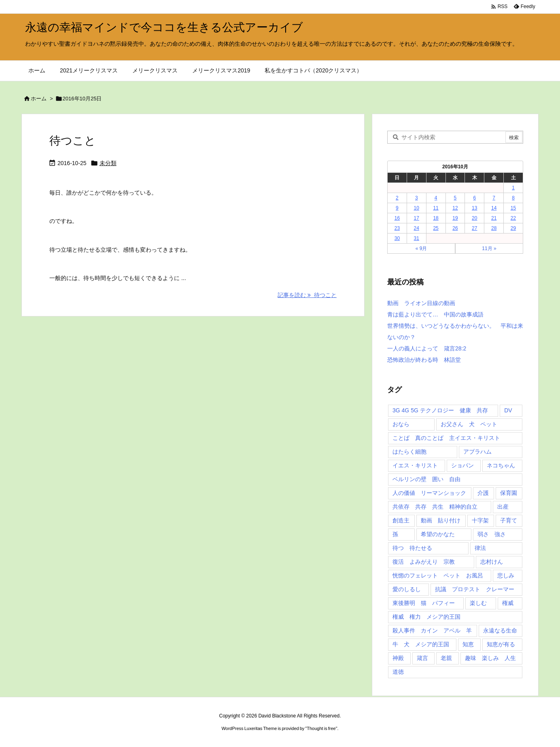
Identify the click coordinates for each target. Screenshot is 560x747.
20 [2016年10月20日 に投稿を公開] (474, 218)
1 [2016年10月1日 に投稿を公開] (513, 188)
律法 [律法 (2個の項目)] (480, 548)
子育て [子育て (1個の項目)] (509, 520)
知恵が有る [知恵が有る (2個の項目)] (501, 644)
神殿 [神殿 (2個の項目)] (398, 658)
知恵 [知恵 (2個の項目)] (468, 644)
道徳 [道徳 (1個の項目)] (398, 672)
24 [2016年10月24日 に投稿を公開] (417, 228)
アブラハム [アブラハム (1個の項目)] (477, 452)
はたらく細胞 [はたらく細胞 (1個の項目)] (409, 452)
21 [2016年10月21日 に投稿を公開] (494, 218)
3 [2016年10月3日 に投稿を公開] (417, 198)
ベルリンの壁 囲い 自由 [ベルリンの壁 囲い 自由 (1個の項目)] (426, 479)
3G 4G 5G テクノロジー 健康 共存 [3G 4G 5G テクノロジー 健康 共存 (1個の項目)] (440, 410)
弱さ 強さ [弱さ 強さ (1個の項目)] (492, 534)
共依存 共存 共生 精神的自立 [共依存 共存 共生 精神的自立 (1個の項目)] (435, 507)
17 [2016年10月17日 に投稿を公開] (417, 218)
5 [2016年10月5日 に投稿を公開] (455, 198)
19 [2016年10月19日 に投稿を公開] (455, 218)
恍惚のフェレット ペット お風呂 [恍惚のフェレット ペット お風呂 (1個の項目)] (438, 575)
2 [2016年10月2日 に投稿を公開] (397, 198)
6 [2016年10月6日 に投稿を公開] (474, 198)
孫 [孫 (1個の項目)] (395, 534)
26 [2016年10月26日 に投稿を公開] (455, 228)
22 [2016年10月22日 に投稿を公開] (513, 218)
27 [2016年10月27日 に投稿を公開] (474, 228)
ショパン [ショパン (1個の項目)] (462, 465)
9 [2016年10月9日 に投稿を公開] (397, 208)
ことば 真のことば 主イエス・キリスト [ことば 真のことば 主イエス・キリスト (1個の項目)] (446, 438)
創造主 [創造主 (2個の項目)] (401, 520)
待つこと (73, 141)
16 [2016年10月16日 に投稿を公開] (397, 218)
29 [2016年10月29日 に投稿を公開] (513, 228)
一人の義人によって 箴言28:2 (427, 348)
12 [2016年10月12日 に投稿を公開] (455, 208)
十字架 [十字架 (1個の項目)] (480, 520)
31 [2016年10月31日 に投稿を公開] (417, 238)
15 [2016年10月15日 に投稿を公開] (513, 208)
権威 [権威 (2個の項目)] (508, 603)
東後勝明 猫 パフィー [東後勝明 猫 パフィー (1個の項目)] (424, 603)
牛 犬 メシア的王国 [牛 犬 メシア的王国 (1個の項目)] (421, 644)
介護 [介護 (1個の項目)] (483, 493)
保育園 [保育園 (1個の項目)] (509, 493)
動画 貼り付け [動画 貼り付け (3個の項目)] (441, 520)
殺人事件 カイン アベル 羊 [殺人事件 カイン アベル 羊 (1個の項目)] (432, 630)
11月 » (489, 248)
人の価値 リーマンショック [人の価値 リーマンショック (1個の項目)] (429, 493)
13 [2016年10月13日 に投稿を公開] (474, 208)
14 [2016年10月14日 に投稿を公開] (494, 208)
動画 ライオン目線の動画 (421, 303)
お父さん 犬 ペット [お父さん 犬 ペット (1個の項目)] (469, 424)
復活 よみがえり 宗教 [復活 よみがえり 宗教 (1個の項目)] (424, 562)
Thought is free (321, 728)
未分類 (108, 163)
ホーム (39, 99)
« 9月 (421, 248)
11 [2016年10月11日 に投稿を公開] (436, 208)
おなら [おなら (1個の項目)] (401, 424)
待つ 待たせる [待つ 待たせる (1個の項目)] (412, 548)
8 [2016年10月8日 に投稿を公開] (513, 198)
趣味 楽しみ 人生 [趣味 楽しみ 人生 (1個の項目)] (490, 658)
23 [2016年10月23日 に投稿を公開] (397, 228)
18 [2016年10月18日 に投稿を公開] (436, 218)
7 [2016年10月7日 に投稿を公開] (494, 198)
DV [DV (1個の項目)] (508, 410)
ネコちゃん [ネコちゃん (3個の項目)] (501, 465)
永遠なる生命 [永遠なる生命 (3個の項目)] (500, 630)
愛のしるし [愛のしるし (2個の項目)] (407, 589)
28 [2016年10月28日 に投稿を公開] (494, 228)
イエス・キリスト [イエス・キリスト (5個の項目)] (415, 465)
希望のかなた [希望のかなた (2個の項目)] (438, 534)
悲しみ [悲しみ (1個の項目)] (506, 575)
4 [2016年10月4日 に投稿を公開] (436, 198)
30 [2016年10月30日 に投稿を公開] (397, 238)
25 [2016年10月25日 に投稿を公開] (436, 228)
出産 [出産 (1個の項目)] (503, 507)
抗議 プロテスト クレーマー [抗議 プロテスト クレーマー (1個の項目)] (475, 589)
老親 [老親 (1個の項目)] (446, 658)
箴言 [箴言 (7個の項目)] (422, 658)
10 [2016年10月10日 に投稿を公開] (417, 208)
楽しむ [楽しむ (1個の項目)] (478, 603)
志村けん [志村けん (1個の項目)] (492, 562)
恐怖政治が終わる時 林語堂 (424, 360)
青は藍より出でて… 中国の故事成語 (435, 314)
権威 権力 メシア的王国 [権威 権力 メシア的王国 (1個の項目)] (426, 617)
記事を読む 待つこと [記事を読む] (307, 295)
